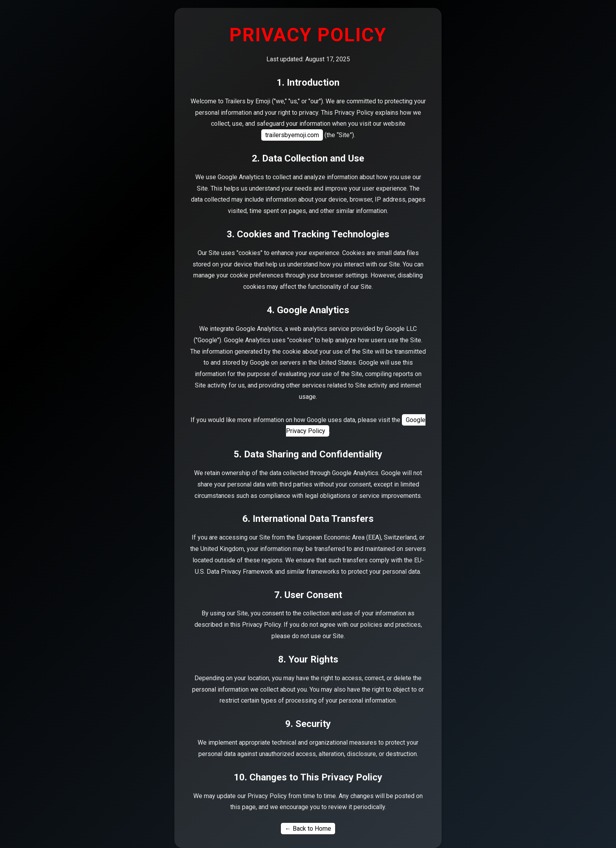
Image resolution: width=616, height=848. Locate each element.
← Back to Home (308, 829)
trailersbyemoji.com (292, 135)
